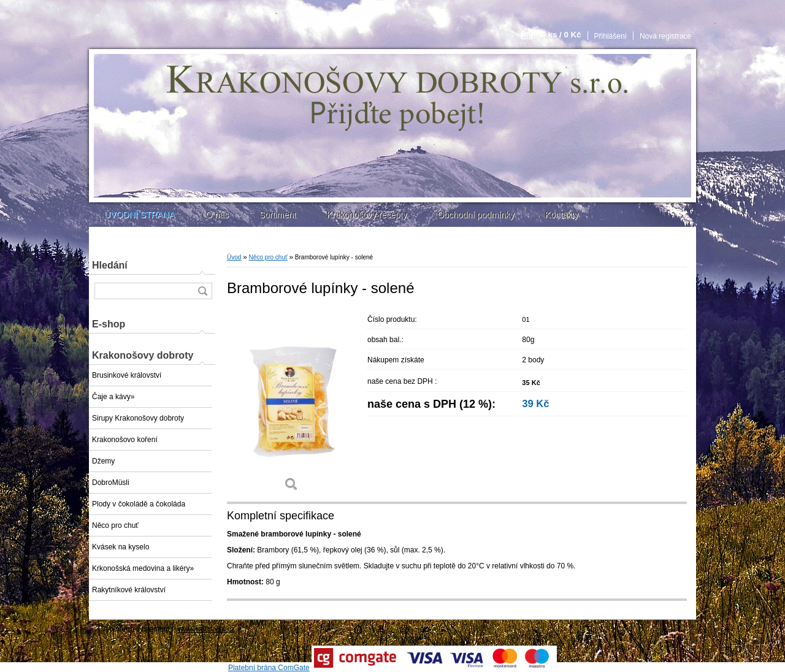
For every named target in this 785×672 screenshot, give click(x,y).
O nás (217, 215)
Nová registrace (665, 36)
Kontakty (561, 215)
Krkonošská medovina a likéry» (143, 568)
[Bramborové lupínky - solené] (291, 404)
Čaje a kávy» (113, 397)
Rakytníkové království (129, 590)
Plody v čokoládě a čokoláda (139, 504)
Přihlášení (611, 36)
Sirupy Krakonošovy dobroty (138, 418)
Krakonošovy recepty (366, 215)
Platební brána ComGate (269, 668)
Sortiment (277, 215)
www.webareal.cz (206, 629)
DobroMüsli (111, 483)
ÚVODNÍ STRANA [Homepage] (140, 215)
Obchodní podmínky (476, 215)
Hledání (110, 265)
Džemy (103, 461)
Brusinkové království (127, 375)
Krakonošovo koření (125, 440)
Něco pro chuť (115, 525)
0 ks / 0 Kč (561, 35)
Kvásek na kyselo (121, 547)
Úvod (234, 257)
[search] (202, 291)
